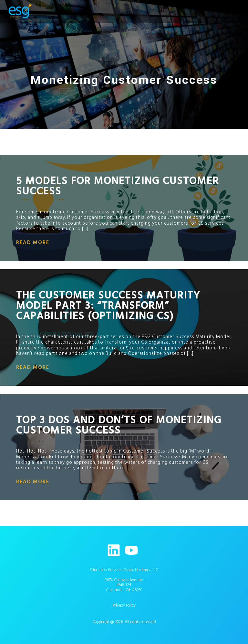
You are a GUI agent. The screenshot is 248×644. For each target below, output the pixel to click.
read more (33, 242)
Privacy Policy (124, 605)
